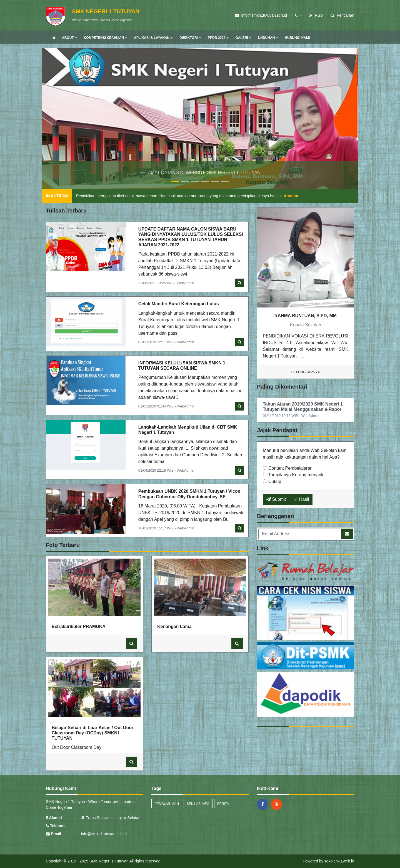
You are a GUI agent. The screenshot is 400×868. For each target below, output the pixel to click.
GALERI (243, 38)
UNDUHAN (268, 38)
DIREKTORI (190, 38)
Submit (276, 499)
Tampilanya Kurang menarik (296, 475)
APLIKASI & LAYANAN (153, 38)
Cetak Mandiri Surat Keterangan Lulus (179, 304)
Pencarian (342, 15)
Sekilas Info (198, 804)
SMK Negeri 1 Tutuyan (108, 861)
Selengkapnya (306, 372)
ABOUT (70, 38)
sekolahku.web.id (339, 861)
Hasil (301, 499)
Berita (223, 804)
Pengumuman (167, 804)
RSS (316, 15)
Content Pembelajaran (290, 468)
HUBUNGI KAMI (297, 38)
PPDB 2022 (218, 38)
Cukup (275, 481)
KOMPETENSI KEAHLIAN (106, 38)
